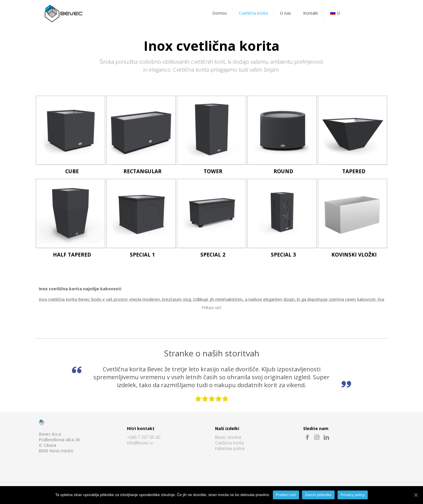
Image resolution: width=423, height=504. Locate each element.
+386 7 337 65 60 (143, 438)
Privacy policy (353, 495)
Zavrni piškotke (318, 495)
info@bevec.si (140, 443)
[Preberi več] (416, 495)
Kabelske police (230, 449)
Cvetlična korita (229, 443)
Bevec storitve (228, 438)
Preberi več (286, 495)
